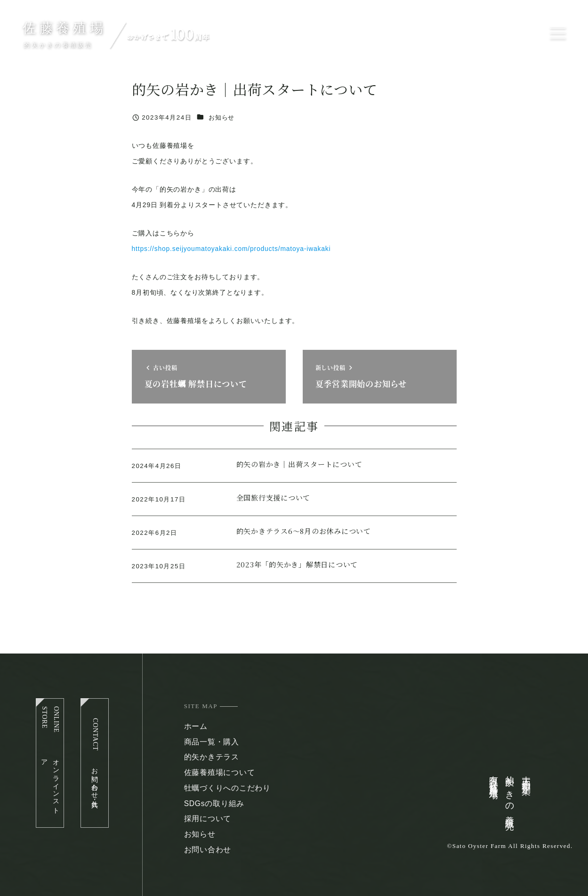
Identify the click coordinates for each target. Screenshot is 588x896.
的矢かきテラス (212, 757)
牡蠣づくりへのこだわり (227, 788)
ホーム (196, 726)
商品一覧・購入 (212, 742)
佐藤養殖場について (220, 772)
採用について (208, 819)
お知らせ (222, 117)
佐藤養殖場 (65, 28)
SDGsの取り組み (214, 803)
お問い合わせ (208, 850)
